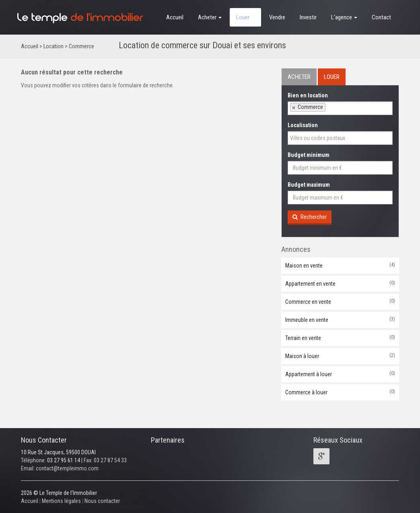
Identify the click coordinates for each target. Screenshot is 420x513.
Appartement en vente (340, 283)
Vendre (277, 17)
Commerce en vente (340, 301)
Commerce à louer (340, 392)
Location (54, 46)
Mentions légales (61, 501)
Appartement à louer (340, 374)
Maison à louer (340, 356)
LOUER (332, 77)
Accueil (175, 17)
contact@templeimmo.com (67, 468)
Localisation (303, 125)
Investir (308, 17)
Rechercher (310, 217)
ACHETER (299, 77)
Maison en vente (340, 265)
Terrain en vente (340, 338)
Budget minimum (309, 155)
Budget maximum (309, 185)
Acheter (210, 17)
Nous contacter (102, 501)
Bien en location (308, 95)
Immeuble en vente (340, 319)
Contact (381, 17)
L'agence (344, 17)
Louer (245, 17)
